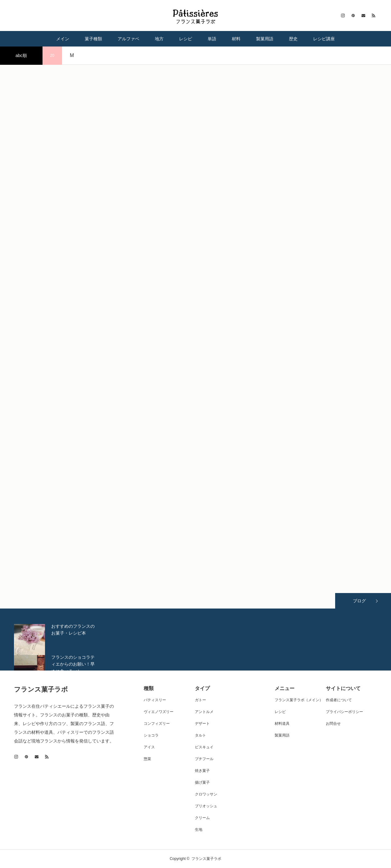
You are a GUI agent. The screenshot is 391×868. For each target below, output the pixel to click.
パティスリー (155, 700)
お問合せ (333, 724)
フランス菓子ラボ (41, 689)
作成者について (339, 700)
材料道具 (282, 724)
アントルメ (204, 712)
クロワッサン (206, 794)
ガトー (200, 700)
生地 (199, 830)
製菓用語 (265, 39)
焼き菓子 (202, 771)
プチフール (204, 759)
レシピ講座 (324, 39)
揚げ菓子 (202, 782)
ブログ (359, 601)
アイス (149, 747)
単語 (212, 39)
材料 (236, 39)
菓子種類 (93, 39)
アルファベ (128, 39)
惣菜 (147, 759)
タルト (200, 735)
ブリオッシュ (206, 806)
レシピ (186, 39)
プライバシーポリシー (344, 712)
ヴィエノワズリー (159, 712)
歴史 (293, 39)
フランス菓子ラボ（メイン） (299, 700)
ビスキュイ (204, 747)
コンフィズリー (157, 724)
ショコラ (151, 735)
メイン (63, 39)
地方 (159, 39)
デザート (202, 724)
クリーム (202, 818)
